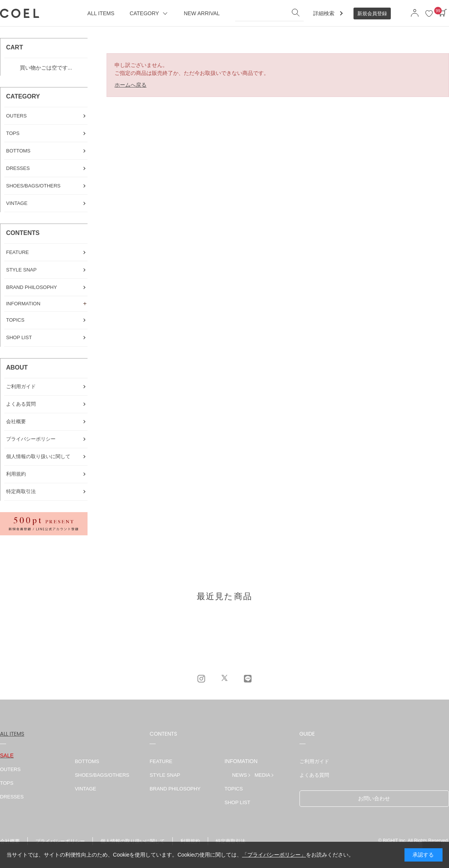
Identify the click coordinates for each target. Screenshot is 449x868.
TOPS (7, 783)
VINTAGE (86, 789)
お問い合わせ (374, 798)
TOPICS (234, 789)
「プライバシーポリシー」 (274, 855)
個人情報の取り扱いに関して (133, 841)
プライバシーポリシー (60, 841)
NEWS (240, 775)
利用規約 (190, 841)
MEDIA (262, 775)
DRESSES (12, 797)
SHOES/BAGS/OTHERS (102, 775)
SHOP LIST (237, 802)
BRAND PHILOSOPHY (175, 789)
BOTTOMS (87, 761)
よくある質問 (314, 775)
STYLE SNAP (165, 775)
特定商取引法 (231, 841)
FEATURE (161, 761)
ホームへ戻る (131, 85)
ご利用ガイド (314, 761)
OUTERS (10, 769)
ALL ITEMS (12, 734)
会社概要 (10, 841)
